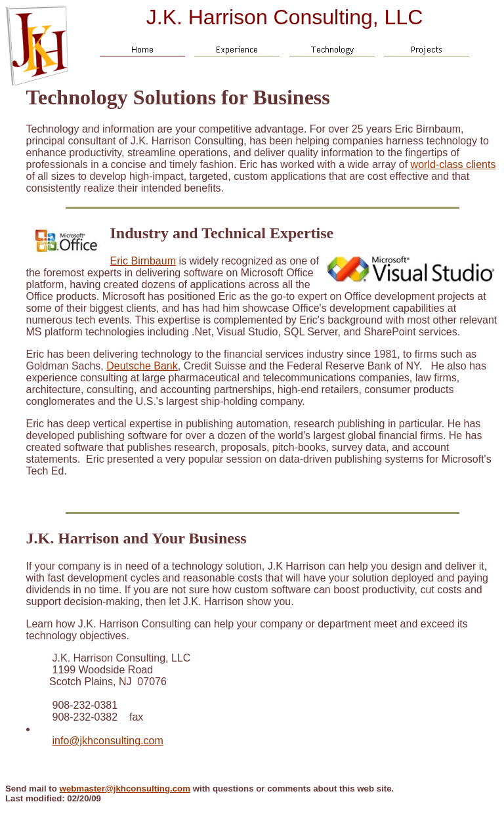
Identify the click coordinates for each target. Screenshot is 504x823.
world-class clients (453, 164)
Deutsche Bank (142, 366)
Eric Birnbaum (143, 261)
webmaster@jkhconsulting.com (125, 789)
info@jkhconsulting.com (108, 741)
